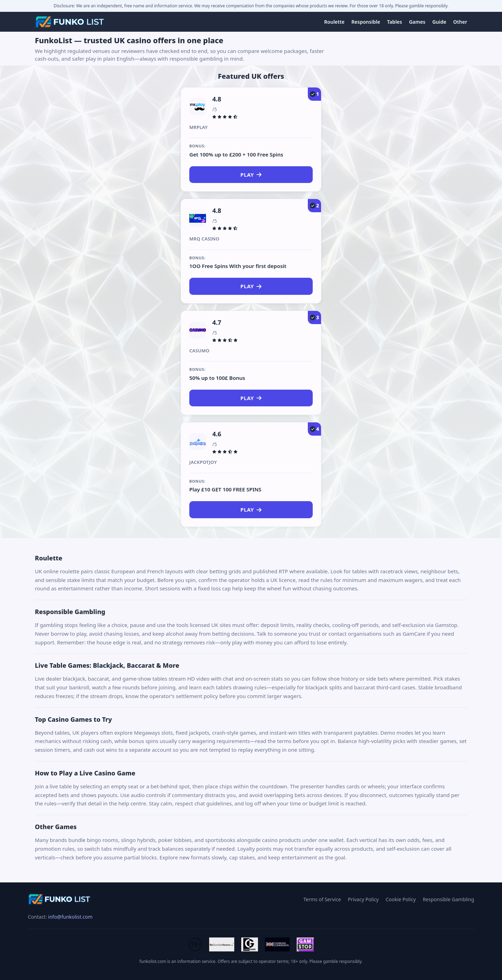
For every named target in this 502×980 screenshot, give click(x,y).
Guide (439, 22)
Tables (394, 22)
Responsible (366, 22)
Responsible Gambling (448, 899)
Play (251, 175)
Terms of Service (322, 899)
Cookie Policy (401, 899)
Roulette (334, 22)
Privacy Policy (363, 899)
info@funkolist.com (70, 917)
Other (460, 22)
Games (417, 22)
